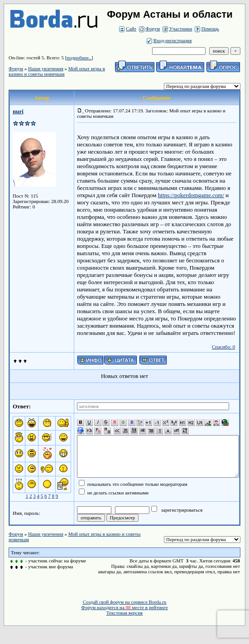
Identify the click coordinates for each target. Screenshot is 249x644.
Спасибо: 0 (223, 347)
